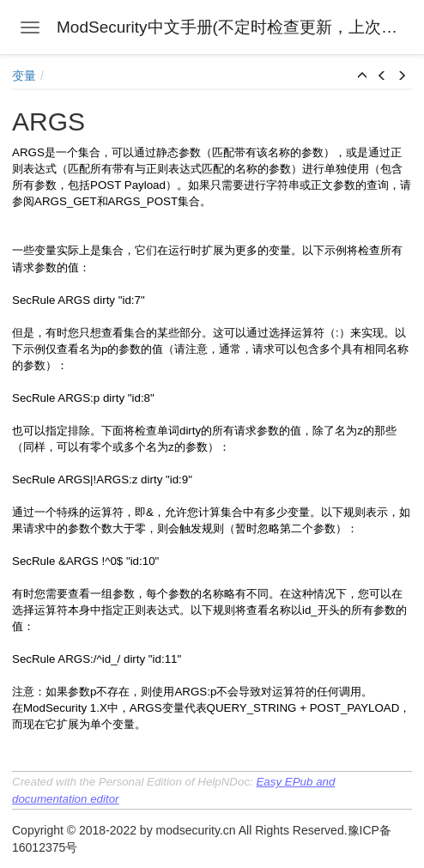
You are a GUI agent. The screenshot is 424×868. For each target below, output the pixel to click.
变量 (24, 76)
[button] (362, 76)
